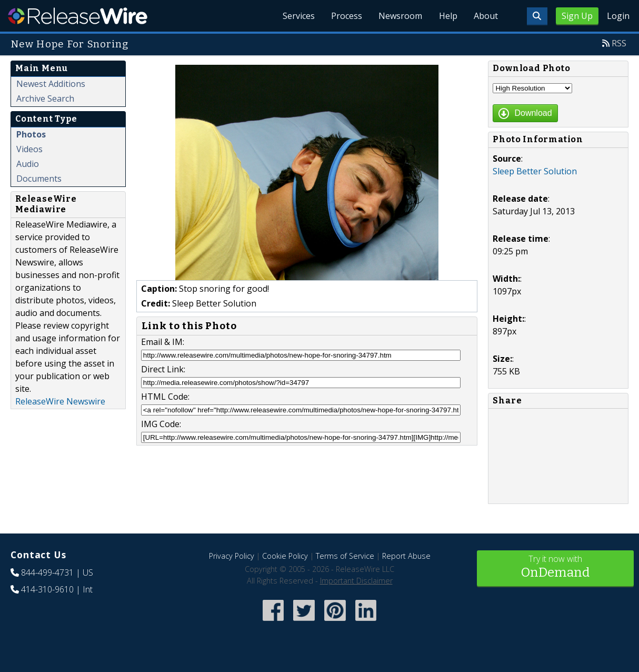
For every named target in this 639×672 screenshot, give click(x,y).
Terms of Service (345, 556)
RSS (619, 43)
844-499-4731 (47, 572)
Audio (28, 164)
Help (447, 16)
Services (297, 16)
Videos (29, 149)
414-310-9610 (47, 589)
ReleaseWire (78, 16)
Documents (39, 179)
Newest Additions (51, 84)
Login (618, 16)
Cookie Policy (285, 556)
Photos (31, 134)
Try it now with (556, 567)
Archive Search (45, 98)
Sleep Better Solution (535, 171)
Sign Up (577, 16)
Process (345, 16)
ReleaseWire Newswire (60, 401)
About (485, 16)
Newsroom (399, 16)
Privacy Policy (232, 556)
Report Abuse (406, 556)
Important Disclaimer (356, 581)
